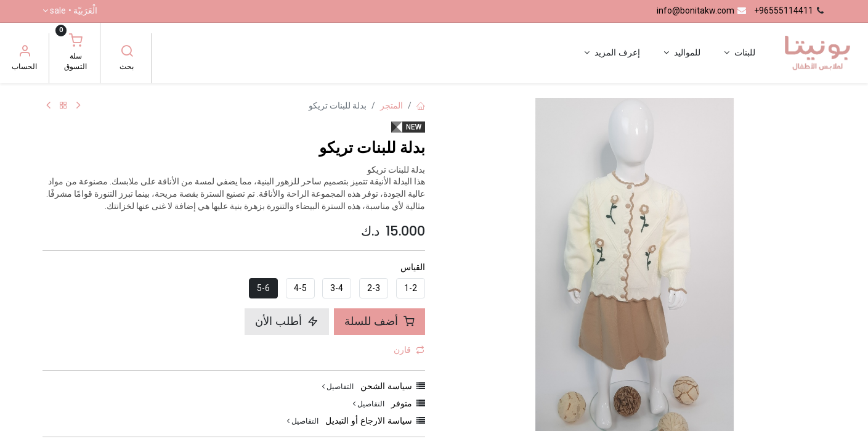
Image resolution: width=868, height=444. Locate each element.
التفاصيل (338, 386)
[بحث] (127, 52)
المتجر (391, 105)
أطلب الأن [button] (287, 321)
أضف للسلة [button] (379, 321)
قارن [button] (409, 350)
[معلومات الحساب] (25, 52)
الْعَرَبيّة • (74, 11)
